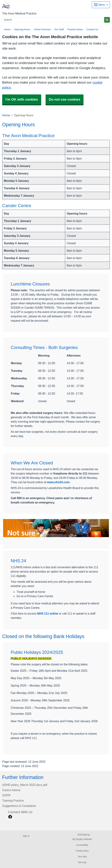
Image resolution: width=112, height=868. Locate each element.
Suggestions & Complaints (19, 806)
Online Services (42, 29)
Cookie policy (82, 851)
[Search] (53, 20)
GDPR (6, 795)
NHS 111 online (48, 613)
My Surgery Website (82, 839)
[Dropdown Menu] (101, 5)
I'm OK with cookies (22, 99)
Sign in (26, 836)
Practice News (75, 29)
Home (7, 29)
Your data (82, 857)
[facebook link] (10, 817)
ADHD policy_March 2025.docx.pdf (25, 785)
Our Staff (59, 29)
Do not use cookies (65, 99)
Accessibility (82, 845)
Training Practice (13, 801)
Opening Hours (22, 29)
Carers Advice (11, 790)
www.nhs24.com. (59, 482)
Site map (82, 862)
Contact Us (92, 29)
